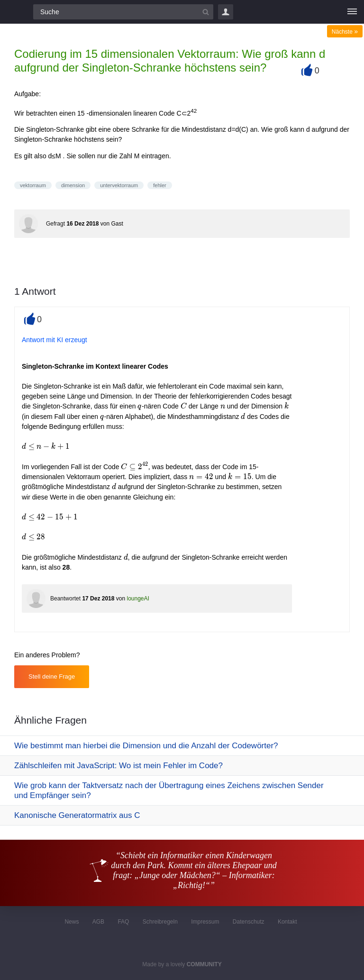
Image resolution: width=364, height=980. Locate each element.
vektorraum (33, 185)
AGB (98, 922)
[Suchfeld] (123, 12)
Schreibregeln (160, 922)
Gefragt (55, 224)
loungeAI (138, 599)
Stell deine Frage (52, 676)
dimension (73, 185)
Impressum (205, 922)
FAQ (123, 922)
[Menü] (352, 12)
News (72, 922)
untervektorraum (119, 185)
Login (226, 12)
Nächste (345, 32)
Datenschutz (249, 922)
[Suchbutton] (206, 12)
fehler (160, 185)
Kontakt (287, 922)
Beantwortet (65, 599)
